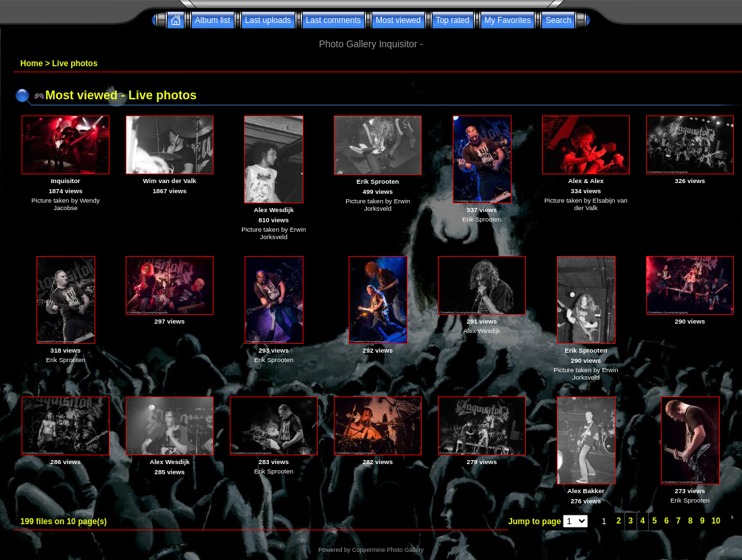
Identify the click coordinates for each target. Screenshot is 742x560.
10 (716, 521)
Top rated (453, 20)
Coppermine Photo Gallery (388, 550)
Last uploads (268, 20)
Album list (213, 20)
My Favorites (508, 20)
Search (558, 20)
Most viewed (398, 20)
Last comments (333, 20)
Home (31, 63)
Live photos (75, 63)
